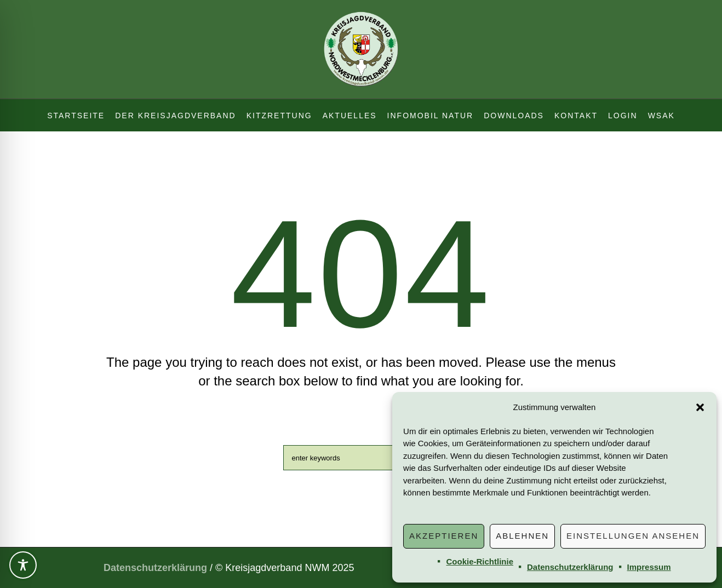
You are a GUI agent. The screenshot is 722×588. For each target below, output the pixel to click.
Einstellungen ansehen (633, 536)
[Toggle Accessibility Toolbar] (23, 565)
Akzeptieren (444, 536)
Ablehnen (522, 536)
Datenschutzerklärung (570, 567)
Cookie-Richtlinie (480, 561)
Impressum (649, 567)
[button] (700, 407)
